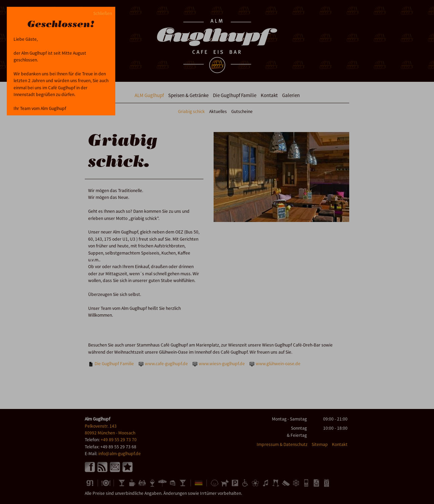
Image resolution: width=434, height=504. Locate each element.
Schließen (103, 13)
